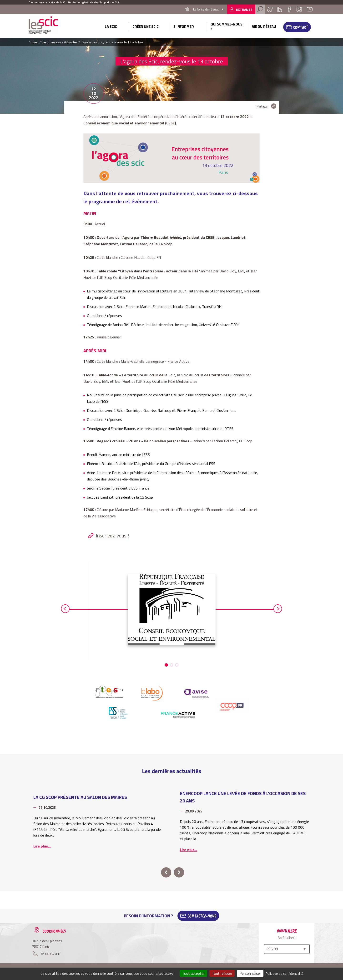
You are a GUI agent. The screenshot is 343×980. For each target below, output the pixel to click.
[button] (166, 665)
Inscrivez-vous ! (112, 536)
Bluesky (270, 9)
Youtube (310, 9)
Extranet (244, 9)
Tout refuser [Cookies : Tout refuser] (222, 973)
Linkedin (280, 9)
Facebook (289, 9)
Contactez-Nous (202, 916)
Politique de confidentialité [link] (285, 973)
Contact (301, 27)
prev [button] (65, 609)
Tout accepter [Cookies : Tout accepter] (193, 973)
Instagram (299, 9)
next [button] (278, 609)
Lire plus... (42, 846)
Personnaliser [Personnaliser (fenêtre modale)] (250, 973)
